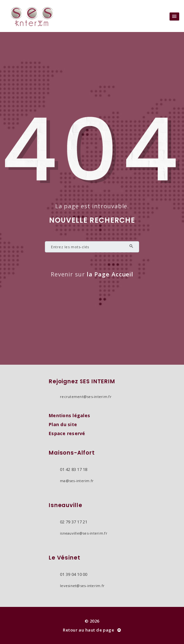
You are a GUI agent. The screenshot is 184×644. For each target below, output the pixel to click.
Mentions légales (69, 415)
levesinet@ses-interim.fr (82, 586)
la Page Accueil (110, 274)
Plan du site (63, 424)
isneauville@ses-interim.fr (84, 533)
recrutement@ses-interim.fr (86, 397)
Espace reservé (67, 433)
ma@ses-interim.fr (77, 481)
